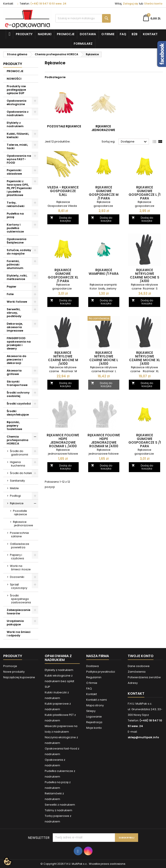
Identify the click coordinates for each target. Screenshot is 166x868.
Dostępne (134, 142)
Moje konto (94, 728)
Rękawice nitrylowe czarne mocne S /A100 (145, 275)
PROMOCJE (15, 71)
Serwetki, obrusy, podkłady (14, 313)
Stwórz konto (153, 4)
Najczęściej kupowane (19, 677)
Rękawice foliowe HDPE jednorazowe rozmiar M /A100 (104, 441)
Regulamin (94, 677)
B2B (135, 34)
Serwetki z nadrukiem (60, 805)
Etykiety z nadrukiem (15, 124)
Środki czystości (19, 404)
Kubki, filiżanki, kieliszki (18, 135)
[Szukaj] (83, 18)
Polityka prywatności (101, 672)
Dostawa (88, 34)
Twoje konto (141, 656)
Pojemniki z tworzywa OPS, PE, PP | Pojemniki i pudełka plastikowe (19, 188)
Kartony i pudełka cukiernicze (15, 228)
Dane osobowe (139, 666)
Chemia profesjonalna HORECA (18, 440)
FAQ (123, 34)
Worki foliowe (17, 302)
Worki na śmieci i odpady (19, 634)
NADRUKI (45, 34)
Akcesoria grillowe (14, 372)
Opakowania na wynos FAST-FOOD (19, 159)
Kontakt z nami (97, 700)
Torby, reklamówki (16, 204)
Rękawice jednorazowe (23, 524)
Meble (14, 488)
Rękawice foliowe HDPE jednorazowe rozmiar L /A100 (63, 441)
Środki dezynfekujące (18, 413)
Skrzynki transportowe (17, 383)
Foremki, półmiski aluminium (15, 265)
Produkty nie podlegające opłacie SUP (16, 90)
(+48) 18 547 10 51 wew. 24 (48, 4)
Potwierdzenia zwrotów (144, 677)
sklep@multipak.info (143, 737)
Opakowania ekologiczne (17, 102)
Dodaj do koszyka (61, 219)
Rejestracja (94, 722)
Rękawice (17, 503)
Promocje (66, 34)
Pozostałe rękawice (20, 513)
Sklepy (91, 711)
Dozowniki (17, 577)
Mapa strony (95, 705)
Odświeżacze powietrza (20, 546)
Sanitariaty (17, 481)
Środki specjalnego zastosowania (20, 599)
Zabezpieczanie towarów (18, 612)
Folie (10, 294)
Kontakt (8, 4)
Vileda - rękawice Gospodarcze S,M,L (63, 191)
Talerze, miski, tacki (17, 146)
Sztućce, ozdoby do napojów (19, 252)
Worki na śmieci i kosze (20, 568)
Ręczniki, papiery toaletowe (14, 426)
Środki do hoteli (21, 473)
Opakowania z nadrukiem (18, 113)
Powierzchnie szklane (19, 535)
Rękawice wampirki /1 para (104, 272)
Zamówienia (137, 672)
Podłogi (15, 496)
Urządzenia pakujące (15, 623)
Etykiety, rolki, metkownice (17, 277)
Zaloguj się (130, 4)
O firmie (108, 34)
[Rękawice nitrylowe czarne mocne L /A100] (104, 319)
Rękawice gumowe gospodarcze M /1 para (104, 193)
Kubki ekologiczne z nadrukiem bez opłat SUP (59, 681)
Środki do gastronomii (19, 453)
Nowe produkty (14, 672)
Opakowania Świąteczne (17, 241)
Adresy (133, 683)
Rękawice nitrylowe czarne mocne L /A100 (104, 358)
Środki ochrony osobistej (18, 394)
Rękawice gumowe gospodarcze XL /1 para (63, 275)
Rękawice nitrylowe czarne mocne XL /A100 (144, 358)
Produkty (24, 34)
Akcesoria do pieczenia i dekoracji (17, 360)
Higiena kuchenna (18, 464)
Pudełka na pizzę (15, 215)
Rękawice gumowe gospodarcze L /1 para (144, 193)
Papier (12, 287)
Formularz (83, 44)
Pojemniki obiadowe (14, 172)
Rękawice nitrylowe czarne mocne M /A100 (63, 358)
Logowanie (94, 717)
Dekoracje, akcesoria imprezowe (15, 327)
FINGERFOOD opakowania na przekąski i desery (19, 343)
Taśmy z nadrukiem (58, 810)
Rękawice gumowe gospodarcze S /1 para (145, 441)
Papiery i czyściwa (17, 557)
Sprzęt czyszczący (19, 586)
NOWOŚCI (14, 79)
